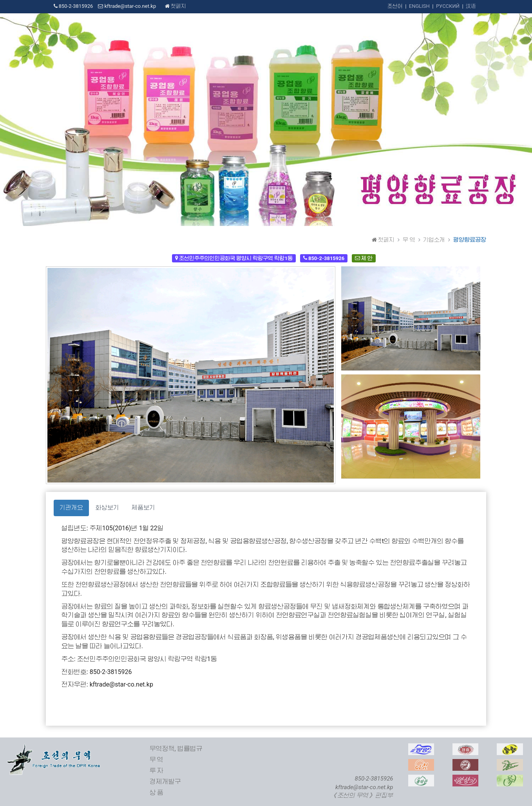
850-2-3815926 (324, 258)
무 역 (409, 240)
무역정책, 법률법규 (176, 749)
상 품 (157, 792)
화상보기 (107, 508)
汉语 (471, 6)
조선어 (395, 6)
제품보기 (143, 508)
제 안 (364, 258)
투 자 (157, 771)
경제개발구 (165, 782)
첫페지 (176, 6)
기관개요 (71, 508)
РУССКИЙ (448, 6)
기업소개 (434, 240)
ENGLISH (419, 6)
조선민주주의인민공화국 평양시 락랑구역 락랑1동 (234, 258)
